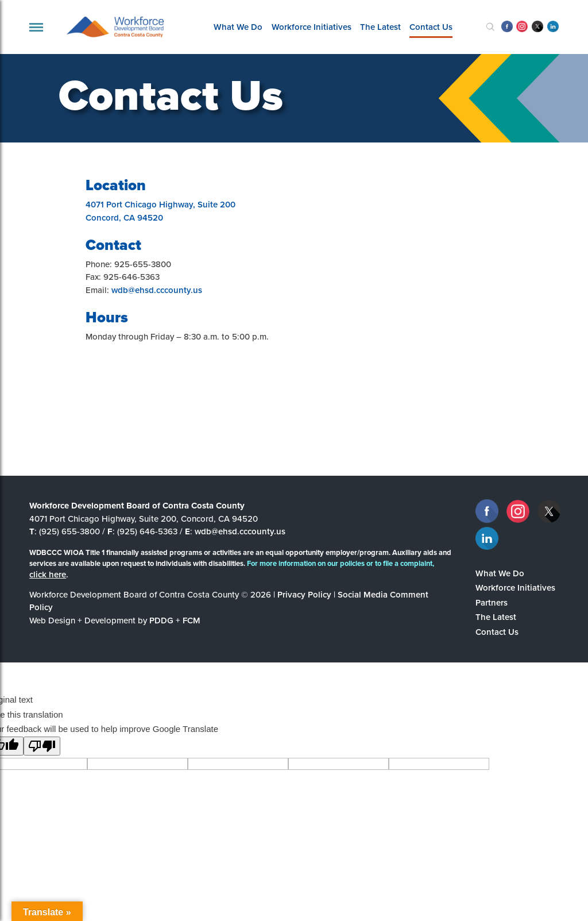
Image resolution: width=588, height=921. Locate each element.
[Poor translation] (42, 746)
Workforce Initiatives (312, 27)
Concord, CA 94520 (124, 217)
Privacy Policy (304, 594)
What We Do (238, 27)
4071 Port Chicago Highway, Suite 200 (160, 204)
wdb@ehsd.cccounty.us (157, 290)
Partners (492, 602)
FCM (192, 620)
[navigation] (36, 27)
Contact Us (431, 27)
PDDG (161, 620)
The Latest (380, 27)
